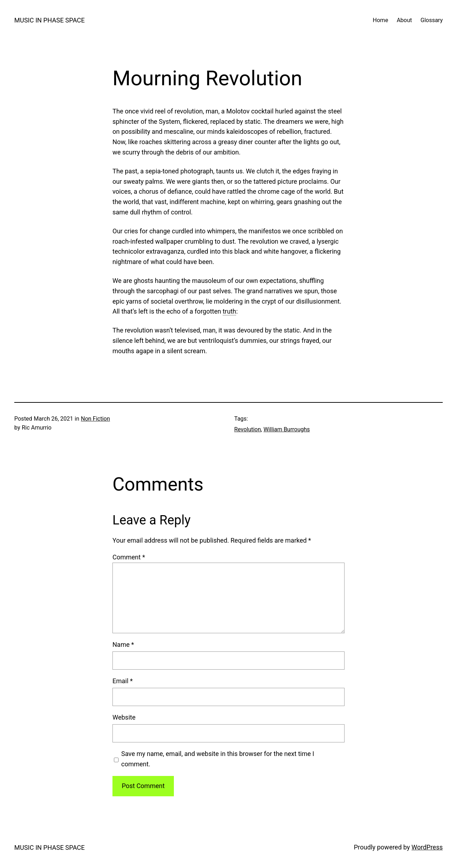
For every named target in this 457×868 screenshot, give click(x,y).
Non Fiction (95, 419)
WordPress (427, 847)
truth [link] (230, 311)
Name (123, 644)
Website (124, 717)
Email (123, 681)
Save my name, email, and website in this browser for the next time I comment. (218, 759)
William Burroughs (287, 429)
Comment (129, 557)
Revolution (248, 429)
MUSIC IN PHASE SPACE (49, 20)
